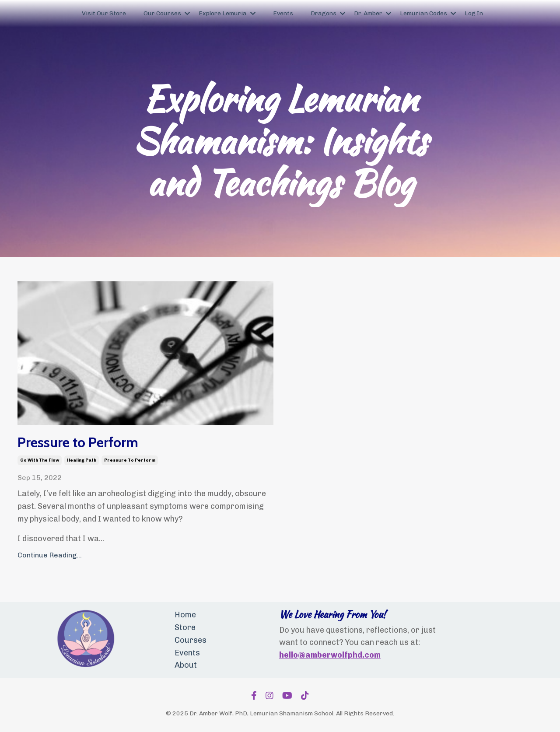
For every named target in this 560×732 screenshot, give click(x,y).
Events (283, 13)
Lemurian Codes (428, 13)
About (186, 665)
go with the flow (40, 460)
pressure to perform (130, 460)
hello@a (295, 655)
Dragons (328, 13)
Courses (191, 640)
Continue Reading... (50, 555)
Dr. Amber (373, 13)
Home (185, 615)
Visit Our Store (104, 13)
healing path (82, 460)
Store (185, 627)
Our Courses (167, 13)
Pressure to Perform (78, 442)
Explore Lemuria (227, 13)
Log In (474, 13)
